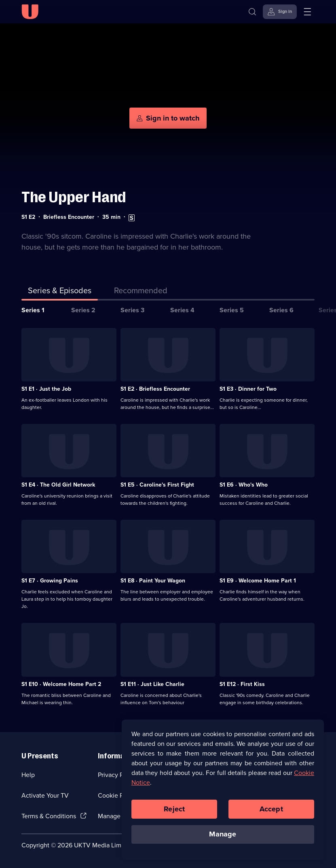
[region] (223, 790)
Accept (271, 809)
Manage (223, 834)
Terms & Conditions (49, 816)
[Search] (252, 12)
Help (28, 775)
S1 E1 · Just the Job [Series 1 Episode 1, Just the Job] (46, 389)
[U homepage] (30, 12)
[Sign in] (280, 12)
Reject (174, 809)
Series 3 (132, 310)
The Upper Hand (74, 197)
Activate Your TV (45, 795)
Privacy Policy (117, 775)
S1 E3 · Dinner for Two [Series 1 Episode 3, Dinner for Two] (248, 389)
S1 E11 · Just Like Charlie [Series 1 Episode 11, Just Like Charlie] (152, 684)
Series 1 (33, 310)
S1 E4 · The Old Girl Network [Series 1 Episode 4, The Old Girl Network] (58, 485)
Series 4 (182, 310)
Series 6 (281, 310)
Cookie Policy (117, 795)
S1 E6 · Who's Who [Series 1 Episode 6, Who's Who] (244, 485)
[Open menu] (307, 12)
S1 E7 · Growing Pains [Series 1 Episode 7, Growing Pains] (50, 581)
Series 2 (83, 310)
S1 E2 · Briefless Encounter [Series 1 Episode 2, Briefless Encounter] (155, 389)
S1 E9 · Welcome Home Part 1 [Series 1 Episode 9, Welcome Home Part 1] (258, 581)
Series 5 (232, 310)
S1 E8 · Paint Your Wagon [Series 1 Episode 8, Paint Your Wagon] (153, 581)
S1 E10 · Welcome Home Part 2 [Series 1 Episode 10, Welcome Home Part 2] (61, 684)
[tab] (141, 292)
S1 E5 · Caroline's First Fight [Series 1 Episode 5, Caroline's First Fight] (157, 485)
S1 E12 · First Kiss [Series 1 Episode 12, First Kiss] (242, 684)
